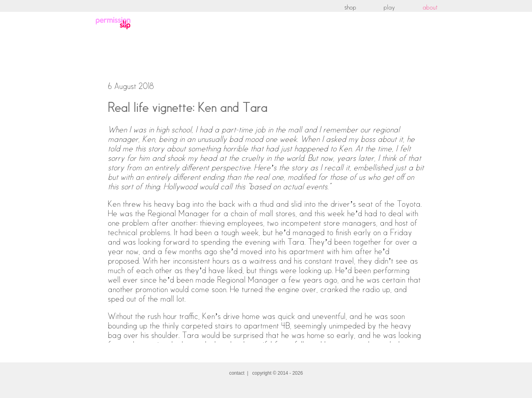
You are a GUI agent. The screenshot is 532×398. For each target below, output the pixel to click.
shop (350, 8)
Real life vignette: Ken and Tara (188, 108)
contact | (241, 373)
